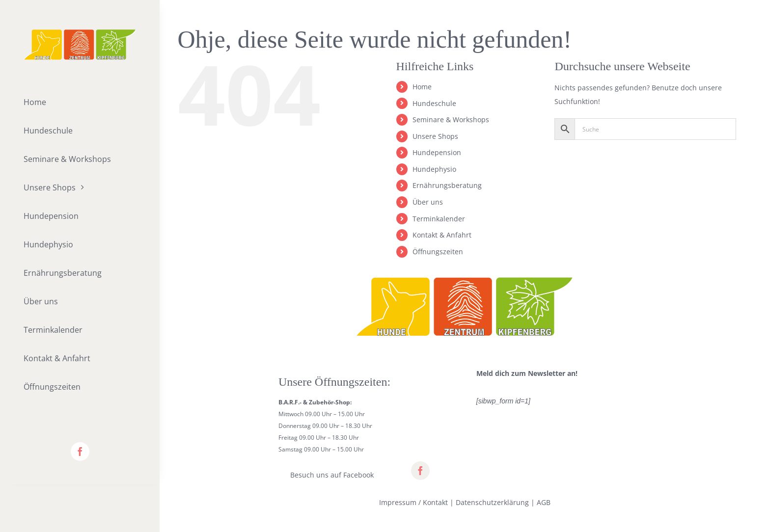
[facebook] (80, 452)
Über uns (428, 202)
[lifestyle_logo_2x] (80, 33)
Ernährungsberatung (447, 185)
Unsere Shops (435, 136)
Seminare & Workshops (451, 120)
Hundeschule (434, 103)
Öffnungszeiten (438, 252)
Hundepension (437, 152)
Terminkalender (439, 219)
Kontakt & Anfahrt (442, 235)
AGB (544, 502)
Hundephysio (434, 169)
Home (422, 87)
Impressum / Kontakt (413, 502)
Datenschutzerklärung (492, 502)
